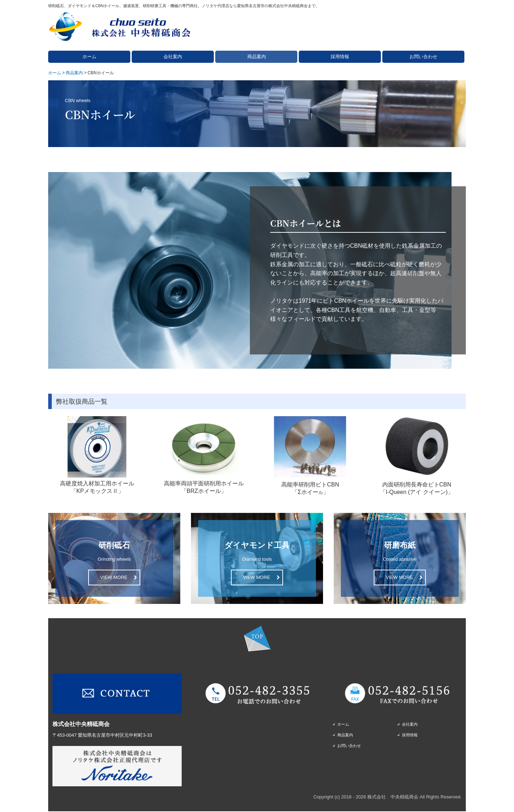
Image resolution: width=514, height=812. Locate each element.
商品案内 (257, 57)
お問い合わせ (423, 57)
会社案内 (173, 57)
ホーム (89, 57)
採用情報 (340, 57)
